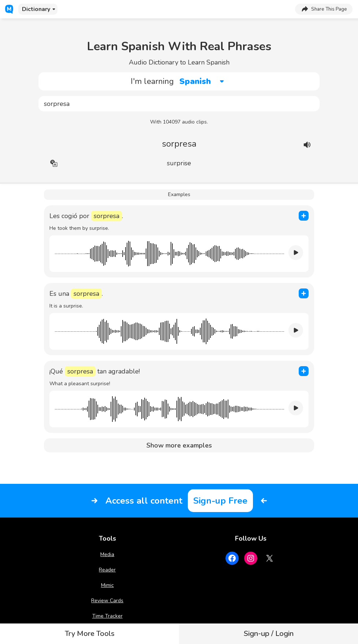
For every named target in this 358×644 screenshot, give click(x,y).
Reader (107, 570)
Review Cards (107, 601)
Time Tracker (107, 616)
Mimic (107, 585)
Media (107, 554)
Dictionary (36, 9)
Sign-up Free (220, 501)
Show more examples (179, 445)
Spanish (195, 81)
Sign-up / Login (269, 634)
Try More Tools (90, 634)
